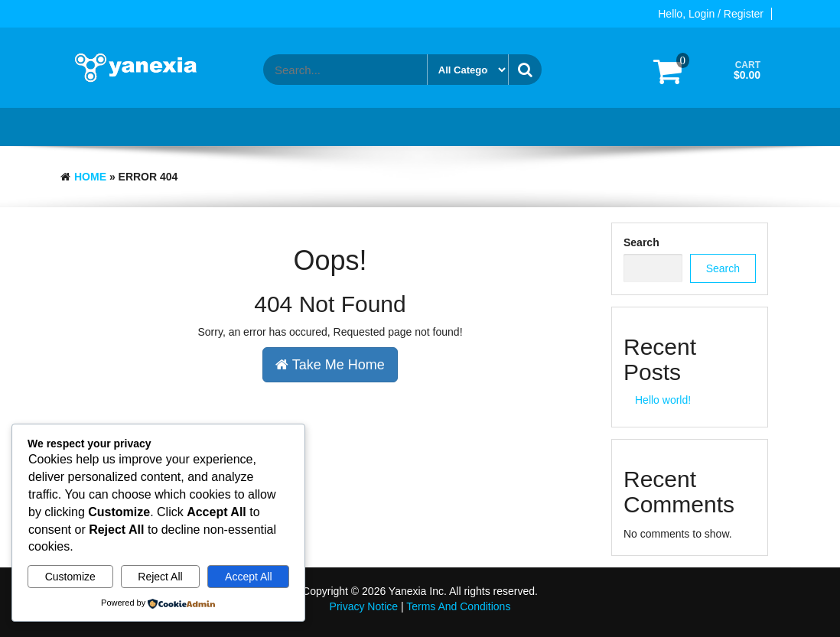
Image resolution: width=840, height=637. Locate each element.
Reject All (160, 577)
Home (90, 177)
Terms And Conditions (458, 606)
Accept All (248, 577)
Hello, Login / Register (711, 14)
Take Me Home (330, 365)
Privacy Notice (364, 606)
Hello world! (663, 400)
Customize (70, 577)
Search (641, 242)
